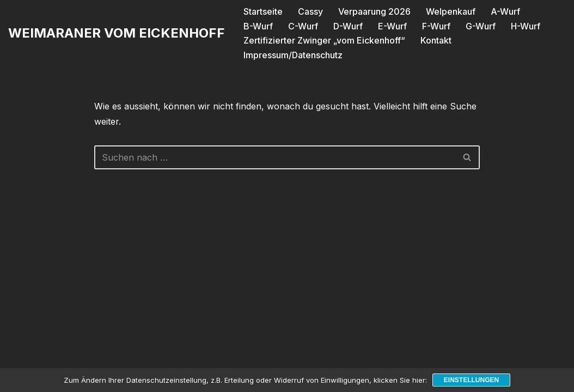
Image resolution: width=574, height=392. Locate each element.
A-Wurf (505, 11)
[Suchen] (275, 157)
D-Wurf (348, 26)
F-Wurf (436, 26)
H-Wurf (526, 26)
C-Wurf (303, 26)
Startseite (263, 11)
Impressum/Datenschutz (293, 55)
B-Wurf (258, 26)
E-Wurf (392, 26)
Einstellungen (471, 380)
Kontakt (436, 40)
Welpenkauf (451, 11)
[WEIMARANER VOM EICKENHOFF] (117, 33)
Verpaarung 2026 (374, 11)
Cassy (310, 11)
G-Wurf (481, 26)
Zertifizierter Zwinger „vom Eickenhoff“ (324, 40)
